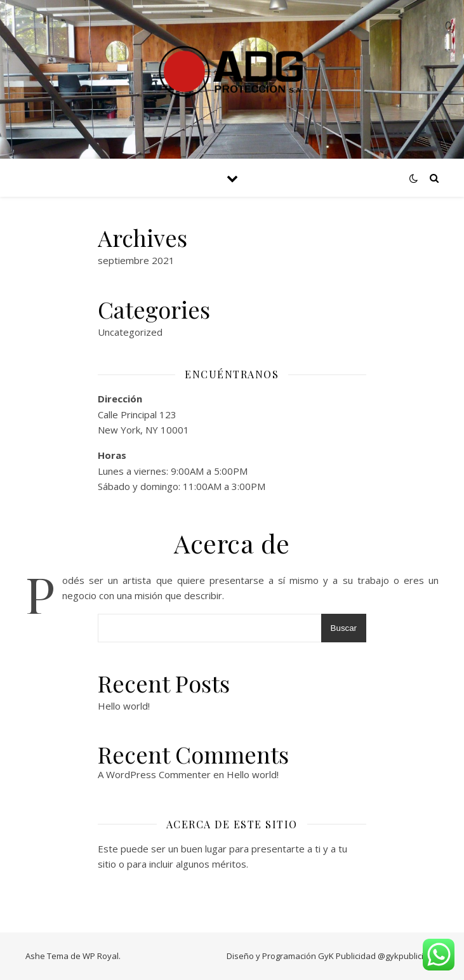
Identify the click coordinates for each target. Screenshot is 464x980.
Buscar (344, 628)
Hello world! (124, 706)
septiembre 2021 (136, 260)
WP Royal (101, 956)
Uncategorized (130, 332)
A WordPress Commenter (154, 774)
